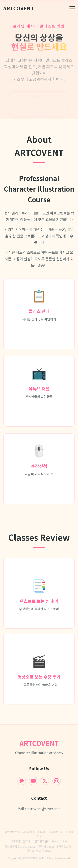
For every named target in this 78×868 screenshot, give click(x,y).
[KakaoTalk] (22, 781)
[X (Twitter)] (45, 781)
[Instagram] (57, 781)
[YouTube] (33, 781)
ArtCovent (19, 8)
